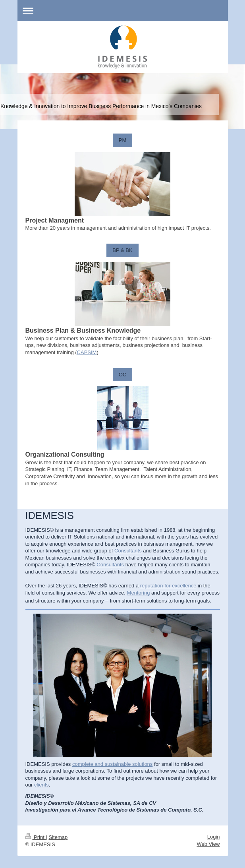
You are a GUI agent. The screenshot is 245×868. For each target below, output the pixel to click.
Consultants (128, 551)
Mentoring (139, 593)
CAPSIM (87, 352)
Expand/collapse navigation (123, 11)
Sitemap (58, 837)
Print (36, 837)
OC (123, 375)
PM (123, 140)
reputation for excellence (168, 586)
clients (41, 785)
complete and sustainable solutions (112, 764)
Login (214, 837)
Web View (208, 844)
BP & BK (122, 250)
